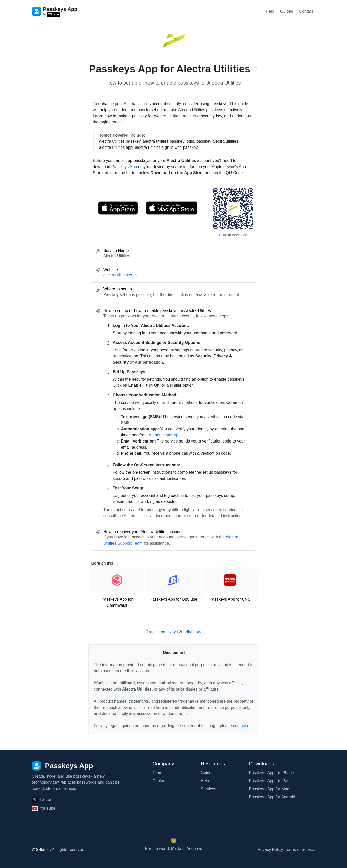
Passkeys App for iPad (269, 781)
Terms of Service (300, 850)
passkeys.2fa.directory (181, 632)
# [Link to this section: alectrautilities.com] (255, 69)
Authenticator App (165, 435)
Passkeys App (124, 167)
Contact (306, 11)
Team (158, 773)
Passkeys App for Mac (269, 789)
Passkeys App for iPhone (272, 773)
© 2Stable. (42, 850)
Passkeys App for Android (272, 797)
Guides (287, 11)
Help (270, 11)
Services (209, 789)
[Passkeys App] (63, 766)
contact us (242, 726)
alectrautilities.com (120, 275)
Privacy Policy (270, 850)
